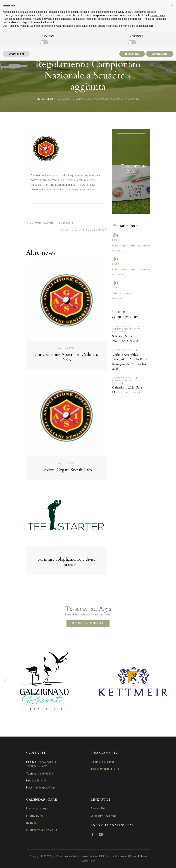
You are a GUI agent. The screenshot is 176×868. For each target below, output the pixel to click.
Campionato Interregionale (131, 245)
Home (41, 99)
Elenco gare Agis (37, 809)
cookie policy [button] (158, 15)
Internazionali (35, 816)
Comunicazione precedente (52, 223)
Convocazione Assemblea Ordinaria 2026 (67, 357)
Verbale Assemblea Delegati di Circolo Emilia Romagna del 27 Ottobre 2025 (130, 362)
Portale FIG (98, 809)
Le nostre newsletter (104, 816)
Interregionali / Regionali (42, 830)
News (50, 99)
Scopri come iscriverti (88, 623)
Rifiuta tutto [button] (132, 54)
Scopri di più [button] (16, 54)
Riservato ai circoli (103, 762)
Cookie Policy (88, 861)
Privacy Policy (137, 856)
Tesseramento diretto (105, 769)
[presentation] (5, 682)
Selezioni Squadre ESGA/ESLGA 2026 (126, 338)
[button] (171, 6)
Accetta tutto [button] (160, 54)
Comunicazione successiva (82, 230)
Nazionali (32, 823)
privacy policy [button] (124, 12)
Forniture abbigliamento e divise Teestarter (67, 562)
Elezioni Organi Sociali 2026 (66, 470)
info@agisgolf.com (45, 788)
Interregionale (122, 293)
